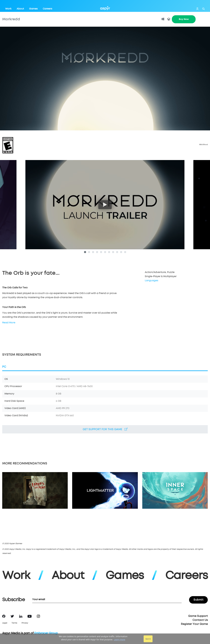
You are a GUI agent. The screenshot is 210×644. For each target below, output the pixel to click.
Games (33, 9)
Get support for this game (105, 429)
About (20, 9)
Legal (5, 623)
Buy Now (184, 19)
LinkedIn (21, 616)
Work (8, 9)
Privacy (25, 623)
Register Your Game (194, 624)
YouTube (30, 616)
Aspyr (105, 8)
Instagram (38, 616)
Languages (151, 281)
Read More (9, 323)
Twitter (12, 616)
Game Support (198, 616)
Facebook (4, 616)
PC (4, 367)
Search (204, 9)
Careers (47, 9)
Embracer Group (46, 633)
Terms (14, 623)
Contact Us (200, 620)
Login (197, 9)
